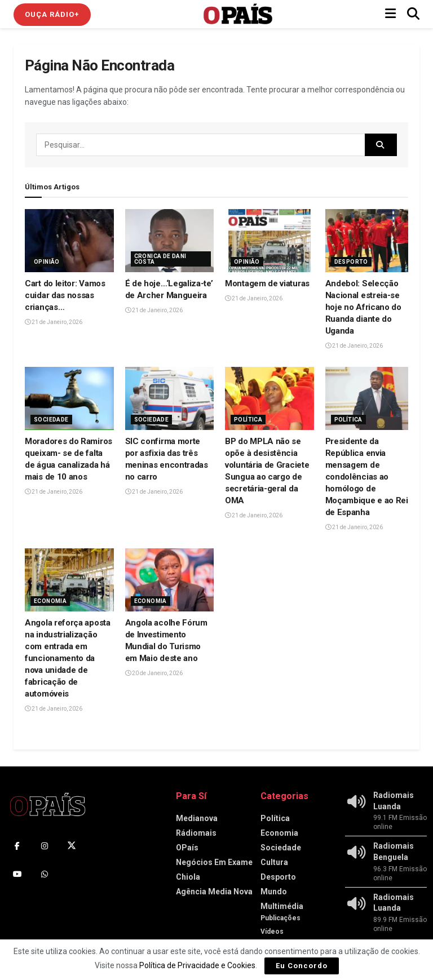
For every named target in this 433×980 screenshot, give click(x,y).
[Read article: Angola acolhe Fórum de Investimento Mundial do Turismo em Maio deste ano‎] (170, 580)
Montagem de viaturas (267, 283)
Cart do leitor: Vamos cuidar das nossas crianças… (65, 295)
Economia (50, 601)
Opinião (47, 262)
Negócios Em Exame (214, 862)
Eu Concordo (302, 966)
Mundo (274, 892)
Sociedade (51, 420)
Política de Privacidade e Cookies (197, 965)
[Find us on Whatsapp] (45, 874)
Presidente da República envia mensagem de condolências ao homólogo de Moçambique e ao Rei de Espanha (367, 477)
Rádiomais (196, 833)
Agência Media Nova (214, 892)
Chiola (188, 877)
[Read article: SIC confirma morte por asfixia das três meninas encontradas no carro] (170, 399)
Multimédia (282, 906)
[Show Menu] (390, 14)
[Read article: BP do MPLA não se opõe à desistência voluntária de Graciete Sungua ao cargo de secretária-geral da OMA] (269, 399)
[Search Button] (413, 14)
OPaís (187, 848)
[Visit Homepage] (238, 14)
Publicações (280, 918)
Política (248, 420)
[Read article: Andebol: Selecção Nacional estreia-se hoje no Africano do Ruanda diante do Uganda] (370, 241)
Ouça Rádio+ (52, 14)
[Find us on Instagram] (45, 846)
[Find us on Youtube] (17, 874)
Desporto (351, 262)
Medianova (197, 818)
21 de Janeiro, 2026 (54, 322)
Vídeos (272, 932)
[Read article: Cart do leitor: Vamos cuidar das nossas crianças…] (69, 241)
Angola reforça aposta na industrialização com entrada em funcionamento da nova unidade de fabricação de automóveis (68, 658)
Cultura (274, 862)
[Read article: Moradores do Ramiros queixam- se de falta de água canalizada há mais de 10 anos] (69, 399)
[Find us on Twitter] (72, 846)
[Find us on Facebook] (17, 846)
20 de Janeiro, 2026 (154, 673)
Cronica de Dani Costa (160, 259)
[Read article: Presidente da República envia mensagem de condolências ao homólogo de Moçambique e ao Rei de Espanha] (370, 399)
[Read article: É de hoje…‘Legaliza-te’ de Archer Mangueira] (170, 241)
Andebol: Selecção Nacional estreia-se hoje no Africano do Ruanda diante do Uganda (363, 307)
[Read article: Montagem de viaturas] (269, 241)
